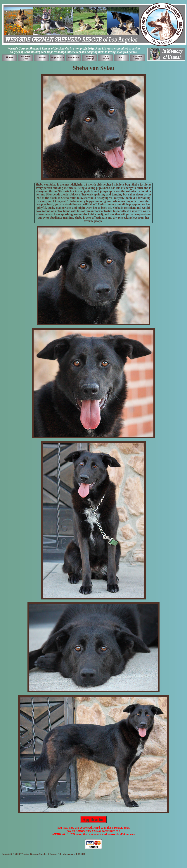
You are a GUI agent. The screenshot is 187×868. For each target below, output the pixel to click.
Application (93, 820)
